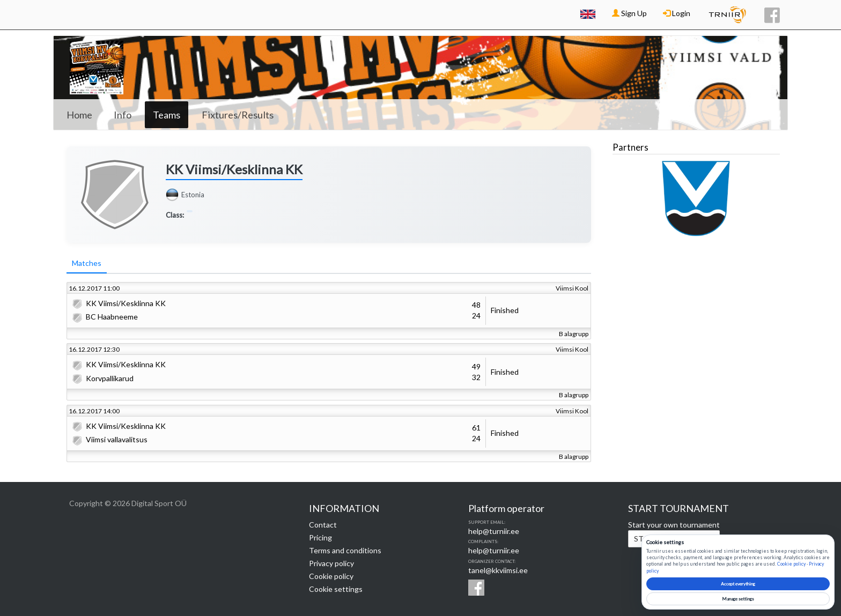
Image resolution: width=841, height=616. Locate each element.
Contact (323, 525)
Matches (87, 263)
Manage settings (738, 599)
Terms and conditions (345, 550)
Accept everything (738, 584)
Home (79, 115)
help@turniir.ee (494, 531)
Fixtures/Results (238, 115)
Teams (167, 115)
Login (677, 13)
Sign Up (629, 13)
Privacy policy (331, 563)
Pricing (320, 537)
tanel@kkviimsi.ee (498, 570)
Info (123, 115)
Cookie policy (331, 576)
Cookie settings (336, 589)
